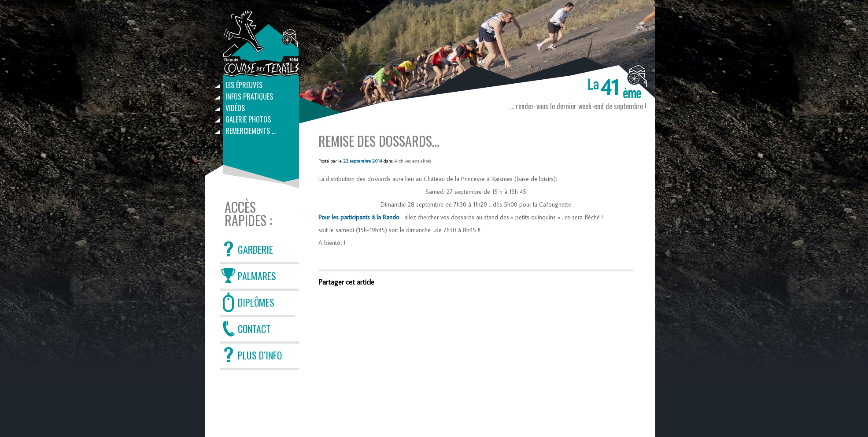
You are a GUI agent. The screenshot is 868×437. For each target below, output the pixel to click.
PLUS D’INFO (260, 355)
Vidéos (235, 108)
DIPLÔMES (256, 302)
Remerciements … (251, 131)
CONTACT (254, 329)
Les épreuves (244, 85)
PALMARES (257, 276)
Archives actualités (413, 161)
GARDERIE (255, 249)
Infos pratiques (249, 96)
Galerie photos (248, 119)
